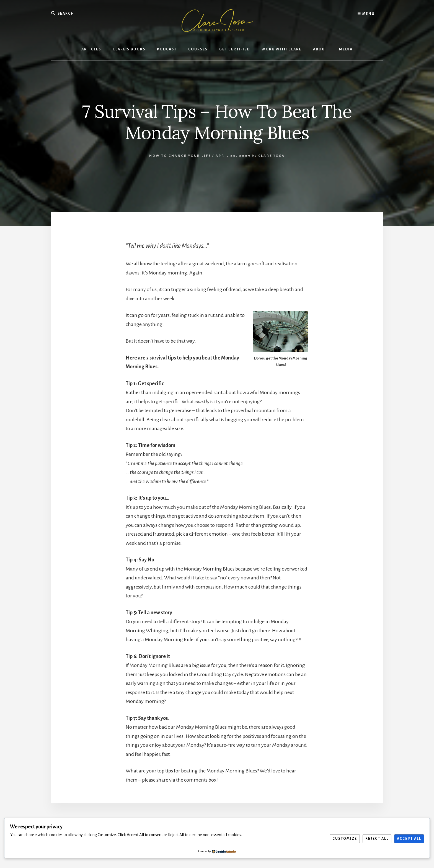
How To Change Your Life (180, 156)
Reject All (377, 839)
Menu (366, 14)
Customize (345, 839)
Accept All (409, 839)
